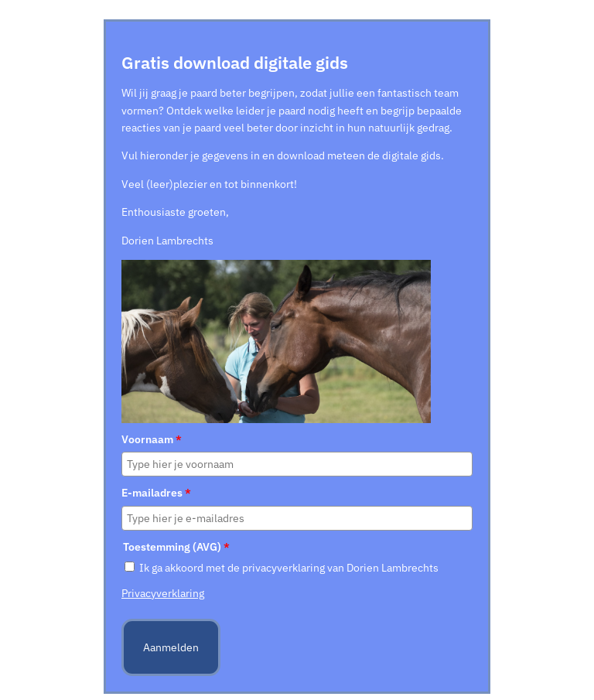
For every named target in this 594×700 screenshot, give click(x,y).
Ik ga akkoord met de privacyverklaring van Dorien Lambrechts (289, 568)
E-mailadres (156, 493)
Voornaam (152, 439)
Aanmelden (171, 647)
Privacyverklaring (163, 593)
